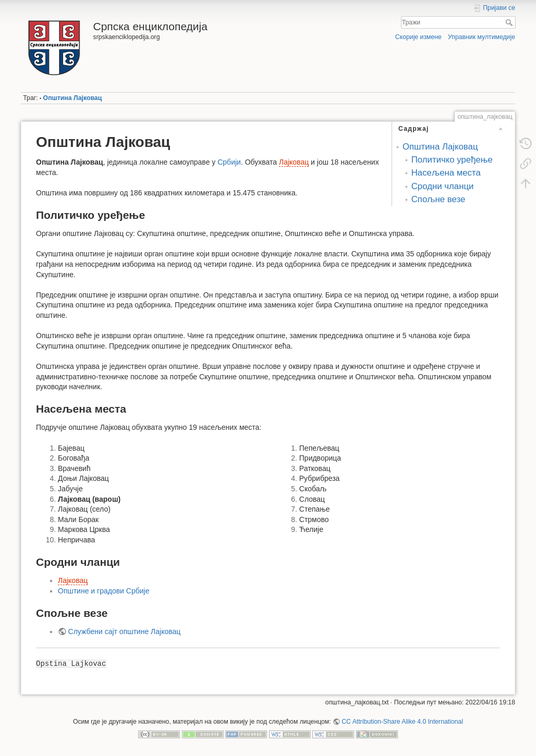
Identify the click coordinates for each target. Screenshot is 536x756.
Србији (229, 162)
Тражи (510, 22)
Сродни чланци (443, 186)
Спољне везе (438, 199)
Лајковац (294, 162)
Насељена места (446, 173)
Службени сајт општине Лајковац (125, 631)
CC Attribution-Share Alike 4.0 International (402, 722)
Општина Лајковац (73, 98)
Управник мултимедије (482, 37)
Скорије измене (418, 37)
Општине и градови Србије (103, 591)
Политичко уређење (452, 160)
